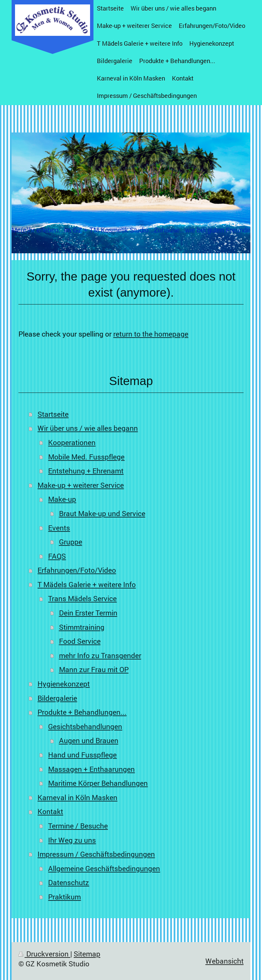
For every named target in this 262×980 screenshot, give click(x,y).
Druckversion (44, 954)
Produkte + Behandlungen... (82, 712)
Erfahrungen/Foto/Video (77, 570)
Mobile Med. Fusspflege (86, 457)
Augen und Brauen (89, 740)
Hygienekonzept (64, 684)
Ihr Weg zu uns (72, 840)
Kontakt (50, 811)
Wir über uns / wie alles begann (88, 428)
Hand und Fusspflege (82, 755)
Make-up (62, 499)
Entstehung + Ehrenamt (86, 471)
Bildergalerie (57, 698)
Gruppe (71, 542)
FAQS (57, 556)
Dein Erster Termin (88, 613)
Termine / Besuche (78, 826)
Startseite (53, 414)
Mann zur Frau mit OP (94, 669)
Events (59, 528)
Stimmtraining (82, 627)
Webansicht (224, 961)
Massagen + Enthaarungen (91, 769)
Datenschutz (69, 882)
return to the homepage (151, 334)
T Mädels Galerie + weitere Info (87, 584)
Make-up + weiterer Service (81, 485)
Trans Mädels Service (82, 598)
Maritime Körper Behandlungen (98, 783)
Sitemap (87, 954)
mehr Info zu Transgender (100, 655)
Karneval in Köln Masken (77, 797)
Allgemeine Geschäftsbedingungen (104, 868)
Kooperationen (72, 442)
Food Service (80, 641)
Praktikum (64, 897)
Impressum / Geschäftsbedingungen (96, 854)
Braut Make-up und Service (102, 513)
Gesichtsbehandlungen (85, 726)
